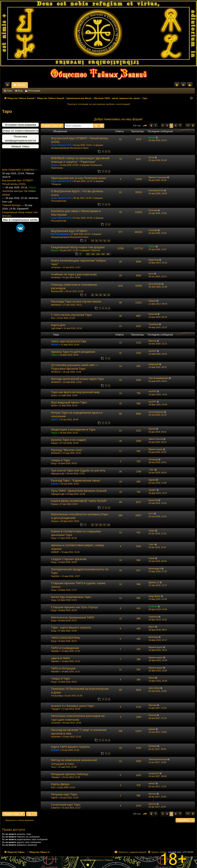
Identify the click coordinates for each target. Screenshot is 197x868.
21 (104, 525)
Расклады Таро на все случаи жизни (76, 301)
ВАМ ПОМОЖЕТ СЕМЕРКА (18, 179)
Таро (7, 111)
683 (93, 254)
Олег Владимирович (158, 378)
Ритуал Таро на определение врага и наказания (77, 414)
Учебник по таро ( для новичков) (74, 274)
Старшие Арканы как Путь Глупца (74, 607)
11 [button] (188, 126)
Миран (152, 137)
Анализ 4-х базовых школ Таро (72, 706)
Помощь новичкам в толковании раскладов (74, 286)
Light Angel (56, 328)
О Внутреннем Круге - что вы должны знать (77, 193)
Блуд (53, 463)
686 (108, 254)
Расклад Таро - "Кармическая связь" (76, 480)
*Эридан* (56, 709)
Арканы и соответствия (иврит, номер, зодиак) (78, 547)
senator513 (154, 773)
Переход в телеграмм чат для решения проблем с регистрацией (98, 104)
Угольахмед (57, 696)
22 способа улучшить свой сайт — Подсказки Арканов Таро (75, 367)
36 (104, 295)
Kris (53, 318)
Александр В (155, 569)
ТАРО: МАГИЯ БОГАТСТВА (69, 341)
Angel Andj (154, 260)
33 (92, 295)
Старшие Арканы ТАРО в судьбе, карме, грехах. (79, 585)
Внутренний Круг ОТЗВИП (69, 231)
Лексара (153, 705)
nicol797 (152, 351)
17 (100, 241)
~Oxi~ (151, 470)
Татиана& (153, 460)
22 (109, 525)
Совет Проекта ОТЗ (61, 145)
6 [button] (176, 126)
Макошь (152, 341)
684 (98, 254)
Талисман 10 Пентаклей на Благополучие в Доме (80, 690)
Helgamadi (154, 364)
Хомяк (152, 531)
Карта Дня (58, 325)
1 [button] (156, 126)
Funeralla (153, 210)
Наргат (54, 798)
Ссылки (8, 86)
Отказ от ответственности (20, 131)
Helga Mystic (155, 596)
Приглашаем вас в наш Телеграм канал (79, 178)
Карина (152, 429)
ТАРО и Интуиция (63, 668)
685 (103, 254)
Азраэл (55, 443)
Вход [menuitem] (184, 86)
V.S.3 (151, 514)
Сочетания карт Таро (66, 804)
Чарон (54, 355)
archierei (153, 606)
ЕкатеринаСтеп (156, 190)
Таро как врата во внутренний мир (75, 392)
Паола (152, 678)
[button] (145, 126)
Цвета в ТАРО (60, 658)
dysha (54, 395)
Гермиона (153, 617)
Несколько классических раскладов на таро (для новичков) (78, 718)
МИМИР (55, 552)
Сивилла (55, 808)
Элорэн (55, 521)
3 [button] (163, 126)
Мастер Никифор (60, 234)
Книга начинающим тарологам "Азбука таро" (78, 262)
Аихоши (152, 794)
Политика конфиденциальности (20, 138)
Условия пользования (21, 125)
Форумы (55, 85)
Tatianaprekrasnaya (158, 759)
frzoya (151, 157)
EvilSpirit (153, 746)
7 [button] (180, 126)
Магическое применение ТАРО (73, 617)
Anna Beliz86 (155, 284)
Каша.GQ (153, 500)
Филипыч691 (57, 291)
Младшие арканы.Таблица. (70, 774)
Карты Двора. (61, 784)
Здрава (152, 480)
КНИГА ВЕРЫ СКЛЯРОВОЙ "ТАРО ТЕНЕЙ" (79, 501)
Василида (153, 637)
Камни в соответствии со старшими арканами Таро (76, 533)
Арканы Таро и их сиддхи (69, 440)
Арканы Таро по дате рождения (73, 352)
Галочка (152, 715)
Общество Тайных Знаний (28, 85)
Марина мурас (156, 449)
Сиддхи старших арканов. (69, 559)
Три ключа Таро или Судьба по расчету (78, 470)
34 (97, 295)
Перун (54, 165)
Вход (20, 91)
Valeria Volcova (156, 439)
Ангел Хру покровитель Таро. (71, 597)
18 (104, 241)
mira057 (152, 490)
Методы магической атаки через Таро (78, 379)
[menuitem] (177, 85)
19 (109, 241)
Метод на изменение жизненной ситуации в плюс (74, 762)
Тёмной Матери (11, 214)
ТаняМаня (153, 324)
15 (92, 241)
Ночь (53, 767)
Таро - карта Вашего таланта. (71, 627)
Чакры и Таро (61, 460)
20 (100, 525)
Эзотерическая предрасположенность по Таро (80, 571)
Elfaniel (55, 345)
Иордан (152, 301)
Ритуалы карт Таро (64, 794)
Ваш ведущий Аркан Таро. (69, 402)
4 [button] (167, 126)
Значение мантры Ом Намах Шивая (19, 202)
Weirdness (56, 305)
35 (100, 295)
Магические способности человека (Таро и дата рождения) (80, 516)
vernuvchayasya (156, 412)
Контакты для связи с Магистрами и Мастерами (76, 213)
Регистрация (34, 91)
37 (109, 295)
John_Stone (154, 688)
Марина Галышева (158, 177)
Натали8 (153, 314)
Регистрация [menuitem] (191, 86)
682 (88, 254)
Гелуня (54, 504)
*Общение (56, 184)
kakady (152, 729)
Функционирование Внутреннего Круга (70, 148)
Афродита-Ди (58, 474)
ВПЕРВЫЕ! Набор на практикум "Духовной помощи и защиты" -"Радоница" (80, 160)
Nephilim (55, 576)
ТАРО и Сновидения (65, 648)
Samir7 (55, 419)
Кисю (151, 274)
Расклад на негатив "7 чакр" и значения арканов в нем (79, 732)
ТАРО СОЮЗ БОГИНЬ (66, 638)
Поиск (9, 91)
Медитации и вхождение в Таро (73, 429)
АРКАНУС (56, 372)
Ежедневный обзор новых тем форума (78, 247)
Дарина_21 (154, 582)
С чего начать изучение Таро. (72, 315)
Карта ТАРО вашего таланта (70, 747)
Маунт (152, 627)
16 (97, 241)
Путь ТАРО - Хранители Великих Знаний (79, 491)
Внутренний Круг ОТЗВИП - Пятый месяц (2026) (18, 191)
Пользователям (59, 201)
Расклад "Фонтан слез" (67, 450)
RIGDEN (55, 750)
